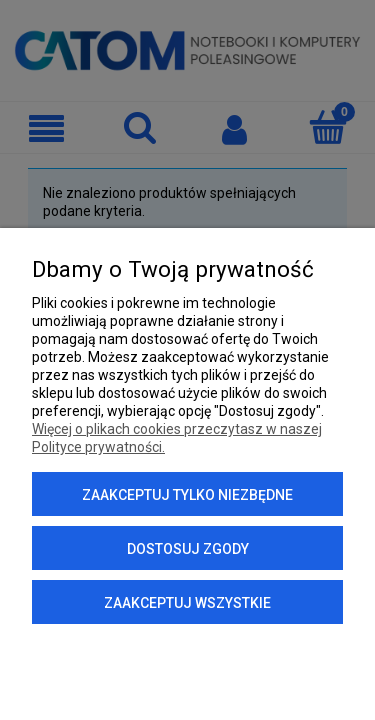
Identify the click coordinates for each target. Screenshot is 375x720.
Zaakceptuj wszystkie (187, 603)
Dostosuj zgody (188, 549)
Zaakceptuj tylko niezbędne (187, 495)
